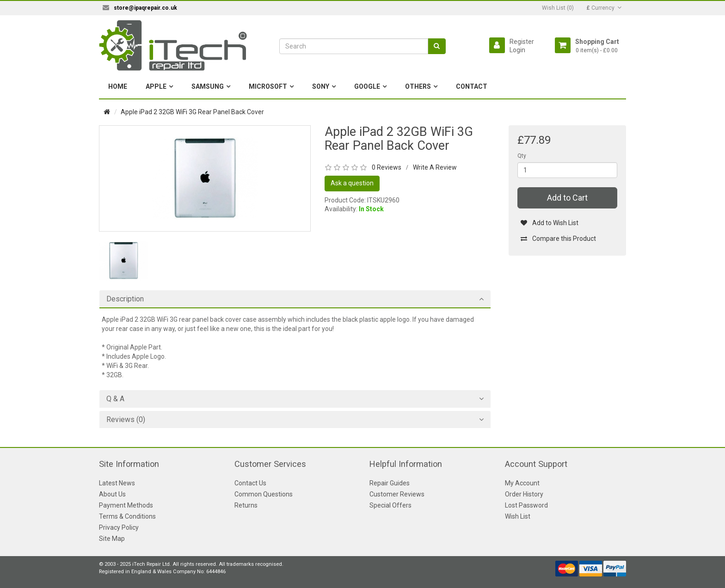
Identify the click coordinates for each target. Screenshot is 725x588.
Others (418, 86)
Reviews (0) (126, 420)
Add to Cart (567, 198)
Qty (522, 156)
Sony (321, 86)
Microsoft (268, 86)
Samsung (208, 86)
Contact (472, 86)
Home (118, 86)
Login (517, 50)
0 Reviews (387, 167)
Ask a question (352, 183)
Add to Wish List (550, 223)
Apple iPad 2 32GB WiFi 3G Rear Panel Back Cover (192, 112)
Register (522, 42)
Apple (156, 86)
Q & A (115, 399)
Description (125, 299)
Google (367, 86)
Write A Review (435, 167)
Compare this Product (558, 239)
